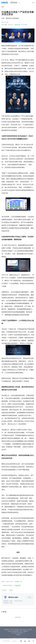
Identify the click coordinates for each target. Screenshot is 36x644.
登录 (33, 3)
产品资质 (18, 635)
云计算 (4, 590)
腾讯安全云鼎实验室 (12, 18)
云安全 (11, 590)
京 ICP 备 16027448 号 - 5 (18, 633)
